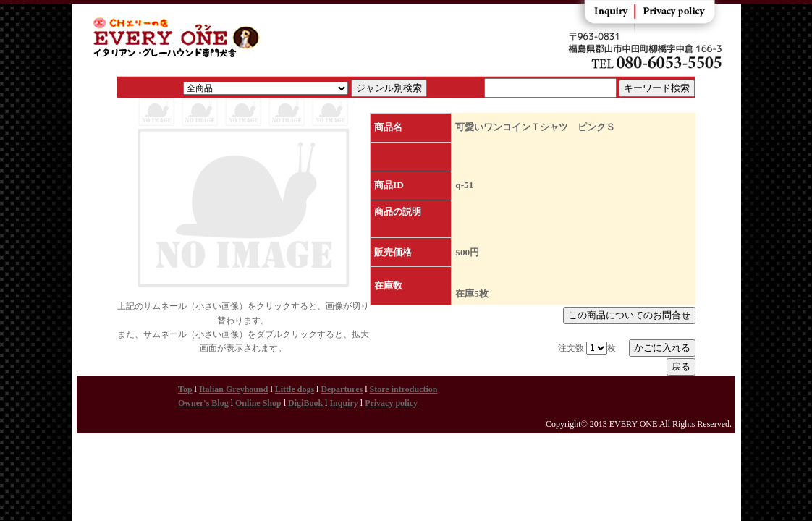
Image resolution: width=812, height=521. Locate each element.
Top (185, 389)
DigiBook (305, 403)
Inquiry (343, 403)
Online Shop (258, 403)
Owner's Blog (203, 403)
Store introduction (404, 389)
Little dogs (295, 389)
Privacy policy (391, 403)
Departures (342, 389)
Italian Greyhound (233, 389)
